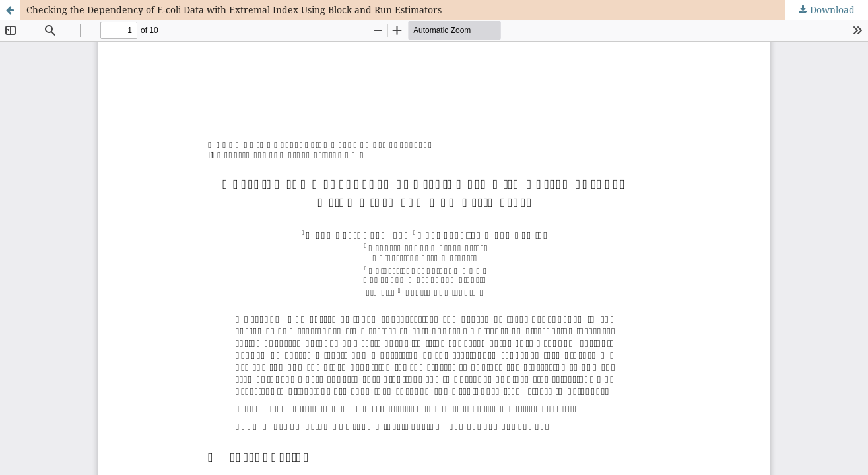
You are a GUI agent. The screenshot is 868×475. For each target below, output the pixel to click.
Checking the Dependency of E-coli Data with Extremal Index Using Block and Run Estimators (234, 10)
